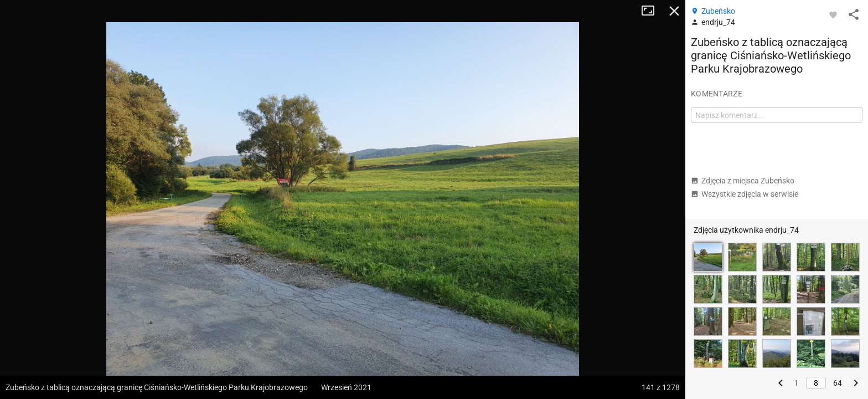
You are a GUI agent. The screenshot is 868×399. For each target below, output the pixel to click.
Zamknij (674, 11)
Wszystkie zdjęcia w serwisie (745, 194)
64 (838, 383)
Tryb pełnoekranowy (652, 11)
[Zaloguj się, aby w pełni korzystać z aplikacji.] (833, 14)
